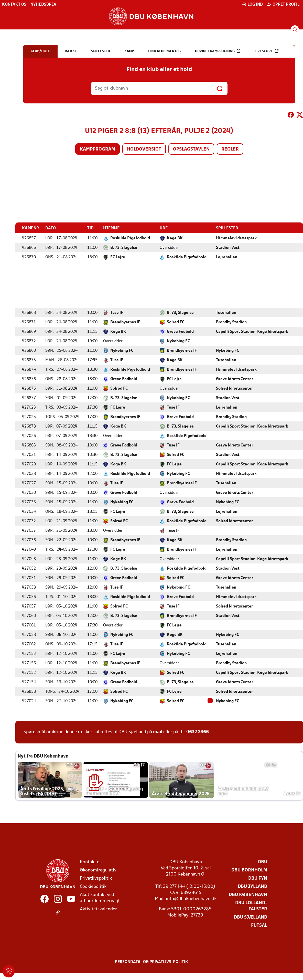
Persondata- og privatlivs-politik (151, 962)
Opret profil (283, 4)
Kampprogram (98, 149)
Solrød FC (176, 322)
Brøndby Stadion (231, 322)
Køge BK (175, 238)
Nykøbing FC (178, 341)
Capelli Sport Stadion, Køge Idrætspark (252, 332)
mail (158, 732)
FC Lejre (118, 257)
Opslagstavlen (191, 149)
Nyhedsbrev (43, 5)
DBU (263, 862)
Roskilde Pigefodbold (130, 238)
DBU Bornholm (249, 870)
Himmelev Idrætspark (236, 238)
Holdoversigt (144, 149)
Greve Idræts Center (235, 379)
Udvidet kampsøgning (218, 51)
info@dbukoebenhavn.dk (191, 899)
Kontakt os (14, 5)
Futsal (259, 925)
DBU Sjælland (251, 917)
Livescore (267, 51)
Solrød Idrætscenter (234, 388)
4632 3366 (198, 732)
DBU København (248, 895)
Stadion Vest (228, 248)
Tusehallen (226, 313)
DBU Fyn (258, 878)
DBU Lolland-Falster (251, 906)
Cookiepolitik (93, 886)
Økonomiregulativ (98, 870)
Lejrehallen (227, 257)
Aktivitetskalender (98, 909)
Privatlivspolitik (96, 878)
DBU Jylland (252, 886)
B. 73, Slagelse (124, 248)
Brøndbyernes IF (125, 322)
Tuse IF (117, 313)
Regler (230, 149)
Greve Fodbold (180, 332)
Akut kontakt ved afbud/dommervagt (100, 898)
